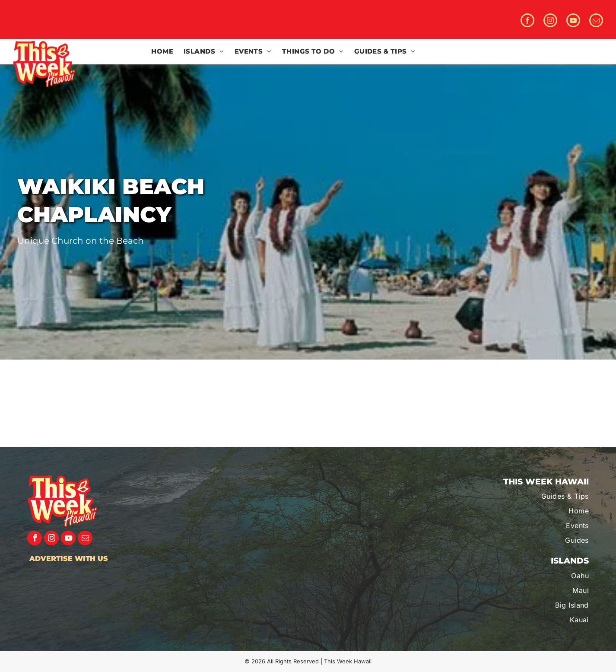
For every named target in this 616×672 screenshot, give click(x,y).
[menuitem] (162, 52)
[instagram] (550, 21)
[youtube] (573, 21)
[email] (596, 21)
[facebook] (527, 21)
